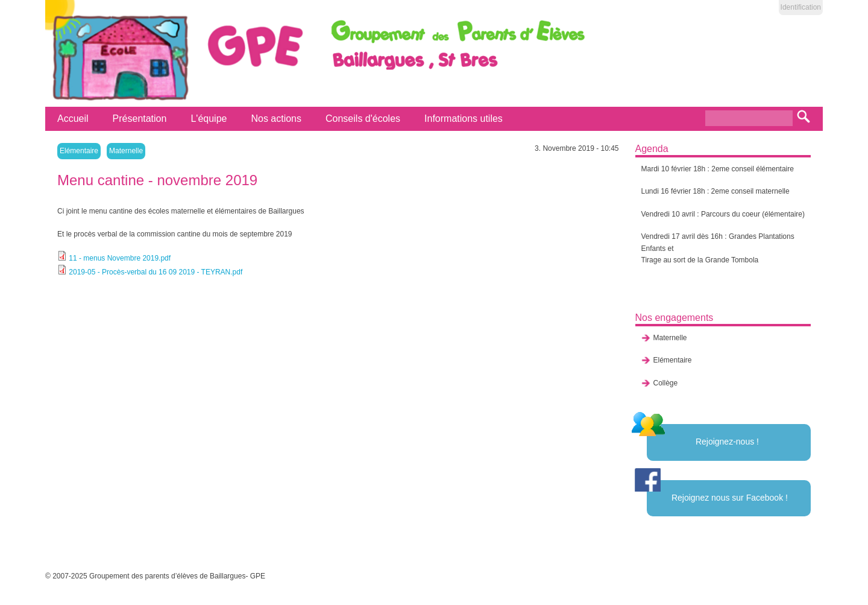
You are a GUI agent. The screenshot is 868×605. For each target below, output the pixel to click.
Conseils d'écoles (363, 119)
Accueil (73, 119)
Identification (801, 7)
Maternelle (126, 151)
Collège (666, 383)
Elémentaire (79, 151)
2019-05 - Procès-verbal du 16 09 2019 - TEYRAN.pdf (156, 272)
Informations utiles (464, 119)
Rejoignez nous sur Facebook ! (730, 498)
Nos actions (276, 119)
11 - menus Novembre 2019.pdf (120, 258)
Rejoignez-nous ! (727, 442)
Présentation (140, 119)
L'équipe (209, 119)
